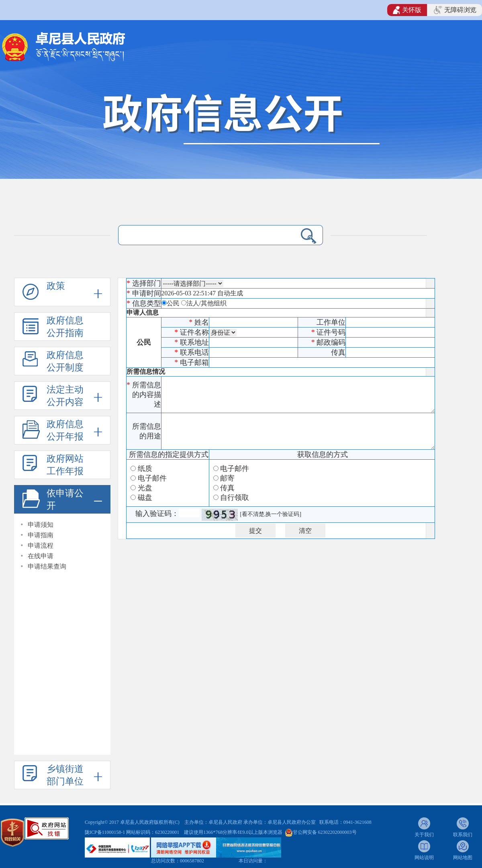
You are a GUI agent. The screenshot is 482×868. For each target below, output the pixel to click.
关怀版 (407, 10)
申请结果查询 (47, 566)
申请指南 (41, 535)
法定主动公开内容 (65, 396)
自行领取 (235, 497)
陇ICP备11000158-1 (105, 832)
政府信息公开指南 (65, 327)
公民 (173, 303)
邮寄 (227, 478)
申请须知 (41, 525)
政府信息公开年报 (65, 430)
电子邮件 (152, 478)
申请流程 (41, 546)
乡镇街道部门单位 (65, 775)
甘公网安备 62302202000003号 (325, 832)
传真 (227, 488)
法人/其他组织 (206, 303)
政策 (56, 286)
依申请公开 (65, 500)
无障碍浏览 (455, 10)
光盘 (145, 488)
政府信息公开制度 (65, 361)
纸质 (145, 469)
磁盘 (145, 497)
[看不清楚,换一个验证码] (271, 514)
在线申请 (41, 556)
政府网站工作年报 (65, 465)
